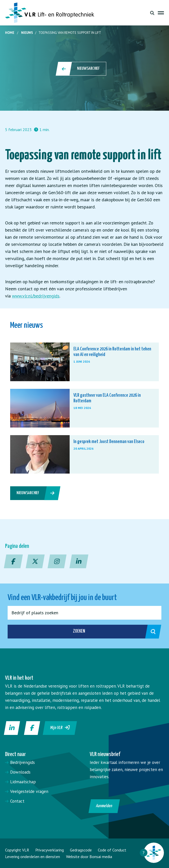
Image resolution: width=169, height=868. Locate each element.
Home (10, 33)
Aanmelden (104, 806)
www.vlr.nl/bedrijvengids (36, 296)
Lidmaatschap (23, 782)
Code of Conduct (112, 850)
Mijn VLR (60, 728)
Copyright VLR (17, 850)
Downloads (20, 772)
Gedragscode (81, 850)
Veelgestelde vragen (29, 791)
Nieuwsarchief (81, 69)
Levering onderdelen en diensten (33, 857)
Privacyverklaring (50, 850)
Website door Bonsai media (89, 857)
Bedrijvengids (22, 762)
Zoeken (112, 632)
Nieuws (27, 33)
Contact (17, 801)
